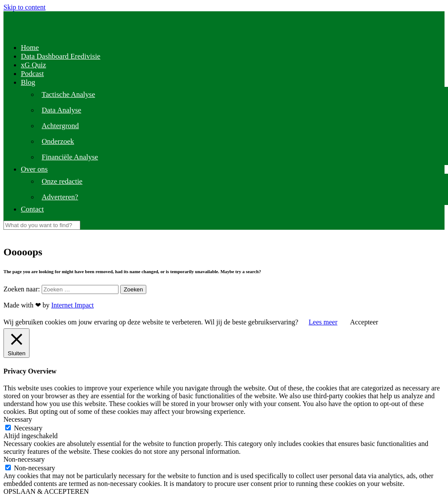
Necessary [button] (18, 419)
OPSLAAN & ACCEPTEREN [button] (46, 491)
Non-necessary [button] (24, 459)
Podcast (32, 74)
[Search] (42, 225)
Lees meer (323, 322)
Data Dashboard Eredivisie (61, 56)
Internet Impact (72, 305)
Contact (32, 209)
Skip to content (25, 7)
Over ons (34, 169)
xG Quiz (33, 65)
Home (30, 48)
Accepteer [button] (364, 322)
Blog (28, 82)
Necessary (28, 428)
